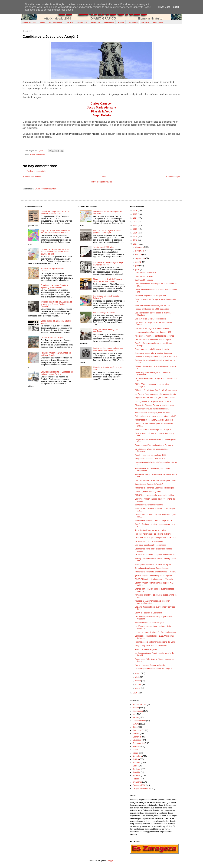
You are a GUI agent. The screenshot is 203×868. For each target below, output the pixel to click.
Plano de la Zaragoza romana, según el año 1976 (156, 357)
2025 (135, 214)
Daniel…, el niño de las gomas (148, 491)
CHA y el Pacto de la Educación (148, 613)
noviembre (140, 251)
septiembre (140, 258)
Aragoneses (158, 22)
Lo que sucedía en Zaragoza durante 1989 (153, 332)
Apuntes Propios (140, 705)
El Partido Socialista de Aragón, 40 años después (156, 390)
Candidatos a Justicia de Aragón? (149, 484)
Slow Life (136, 772)
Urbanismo (137, 782)
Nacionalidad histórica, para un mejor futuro (153, 520)
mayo (138, 673)
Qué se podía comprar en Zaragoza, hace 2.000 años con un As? (108, 349)
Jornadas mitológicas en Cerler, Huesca (152, 568)
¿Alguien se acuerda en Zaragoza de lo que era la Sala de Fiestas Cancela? (56, 304)
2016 (135, 693)
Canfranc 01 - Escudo (144, 280)
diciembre (140, 247)
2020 (135, 233)
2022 (135, 225)
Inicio (104, 177)
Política (136, 759)
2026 (135, 211)
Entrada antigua (173, 177)
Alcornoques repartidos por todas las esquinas (155, 336)
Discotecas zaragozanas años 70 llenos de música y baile (55, 213)
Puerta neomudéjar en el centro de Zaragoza (154, 445)
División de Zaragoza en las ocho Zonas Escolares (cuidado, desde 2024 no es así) (55, 252)
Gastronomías (139, 743)
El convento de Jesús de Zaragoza (150, 623)
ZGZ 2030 (145, 22)
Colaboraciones (139, 721)
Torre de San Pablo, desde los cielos (150, 530)
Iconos (135, 750)
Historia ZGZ (82, 22)
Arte (134, 714)
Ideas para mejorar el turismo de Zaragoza (153, 565)
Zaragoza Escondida (141, 788)
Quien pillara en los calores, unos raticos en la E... (156, 416)
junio (138, 269)
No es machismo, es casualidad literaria (152, 409)
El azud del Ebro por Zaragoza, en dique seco (154, 405)
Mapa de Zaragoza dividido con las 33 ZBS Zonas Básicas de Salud (56, 232)
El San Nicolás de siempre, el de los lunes (153, 413)
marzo (138, 681)
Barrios (136, 717)
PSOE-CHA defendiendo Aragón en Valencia (154, 579)
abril (138, 677)
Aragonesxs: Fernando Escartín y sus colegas (154, 488)
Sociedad (137, 775)
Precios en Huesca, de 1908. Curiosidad (152, 309)
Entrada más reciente (32, 177)
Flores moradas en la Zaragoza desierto (152, 349)
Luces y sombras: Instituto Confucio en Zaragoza (156, 632)
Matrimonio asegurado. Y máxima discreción (154, 353)
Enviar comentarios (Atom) (46, 189)
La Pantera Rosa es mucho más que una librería (155, 394)
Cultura (136, 724)
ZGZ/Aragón (133, 22)
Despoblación (138, 730)
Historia (136, 747)
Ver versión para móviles (101, 182)
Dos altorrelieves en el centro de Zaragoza (153, 340)
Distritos (136, 734)
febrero (139, 685)
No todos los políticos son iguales (149, 541)
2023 (135, 222)
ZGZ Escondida (55, 22)
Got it (176, 7)
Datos (135, 727)
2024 (135, 218)
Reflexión (137, 763)
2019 (135, 236)
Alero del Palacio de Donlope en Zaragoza (153, 430)
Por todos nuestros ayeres (146, 649)
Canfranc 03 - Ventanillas (146, 273)
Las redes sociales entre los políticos (151, 545)
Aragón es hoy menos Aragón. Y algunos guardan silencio (54, 286)
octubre (139, 255)
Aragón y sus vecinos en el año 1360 (151, 455)
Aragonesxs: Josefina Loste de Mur (150, 459)
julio (137, 266)
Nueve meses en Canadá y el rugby (150, 665)
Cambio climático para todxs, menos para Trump (155, 480)
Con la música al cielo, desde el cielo (151, 319)
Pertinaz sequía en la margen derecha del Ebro (155, 642)
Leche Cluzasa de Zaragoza (53, 338)
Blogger (110, 860)
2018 (135, 240)
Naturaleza (137, 756)
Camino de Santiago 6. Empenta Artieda (152, 329)
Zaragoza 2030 (139, 785)
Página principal (29, 22)
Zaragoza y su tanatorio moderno (149, 505)
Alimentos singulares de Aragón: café (151, 296)
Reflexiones (109, 22)
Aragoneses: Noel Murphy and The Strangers (154, 420)
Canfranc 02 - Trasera (144, 276)
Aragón (121, 22)
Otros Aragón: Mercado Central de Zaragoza (154, 669)
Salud (135, 766)
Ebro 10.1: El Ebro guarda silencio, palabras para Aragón (108, 232)
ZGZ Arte (69, 22)
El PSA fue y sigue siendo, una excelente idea (154, 495)
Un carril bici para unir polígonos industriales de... (156, 555)
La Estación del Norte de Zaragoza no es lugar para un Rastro (57, 373)
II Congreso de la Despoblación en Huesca (153, 401)
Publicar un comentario (36, 171)
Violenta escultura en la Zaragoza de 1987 (153, 305)
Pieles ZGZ (96, 22)
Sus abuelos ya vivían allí (104, 313)
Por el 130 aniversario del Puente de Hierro (153, 534)
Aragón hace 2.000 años (103, 247)
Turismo (136, 779)
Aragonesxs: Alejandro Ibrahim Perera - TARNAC (156, 572)
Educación (137, 740)
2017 (135, 244)
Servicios (136, 769)
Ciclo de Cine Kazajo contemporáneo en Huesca (156, 538)
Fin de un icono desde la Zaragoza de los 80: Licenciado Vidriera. (109, 280)
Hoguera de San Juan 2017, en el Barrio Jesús (155, 398)
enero (138, 688)
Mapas (43, 22)
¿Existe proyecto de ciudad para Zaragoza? (153, 576)
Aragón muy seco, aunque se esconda (151, 646)
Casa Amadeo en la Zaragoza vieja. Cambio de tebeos (108, 264)
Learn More (164, 7)
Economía (137, 737)
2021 (135, 229)
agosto (139, 262)
